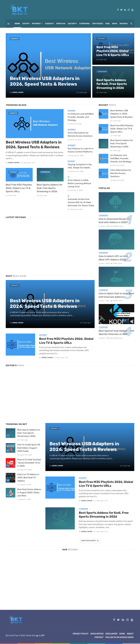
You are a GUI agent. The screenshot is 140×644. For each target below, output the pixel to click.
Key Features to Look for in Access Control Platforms (81, 150)
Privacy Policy (81, 634)
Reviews (124, 24)
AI (68, 177)
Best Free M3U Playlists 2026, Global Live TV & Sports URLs (113, 51)
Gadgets (49, 24)
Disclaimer (111, 634)
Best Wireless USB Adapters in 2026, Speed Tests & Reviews (45, 81)
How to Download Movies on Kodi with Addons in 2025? (114, 221)
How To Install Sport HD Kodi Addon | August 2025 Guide (29, 448)
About (130, 634)
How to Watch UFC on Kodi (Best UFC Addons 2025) (113, 258)
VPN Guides (98, 24)
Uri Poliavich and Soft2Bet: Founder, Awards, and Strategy (81, 117)
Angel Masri (18, 92)
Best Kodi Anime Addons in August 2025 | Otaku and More (29, 493)
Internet (36, 24)
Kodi (108, 24)
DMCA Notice (97, 634)
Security (72, 24)
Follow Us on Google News (119, 637)
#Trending (84, 24)
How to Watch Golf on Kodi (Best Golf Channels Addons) (116, 295)
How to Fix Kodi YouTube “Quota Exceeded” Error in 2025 (29, 463)
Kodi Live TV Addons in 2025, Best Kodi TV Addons (28, 478)
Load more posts (90, 541)
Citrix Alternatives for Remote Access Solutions (80, 134)
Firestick (61, 24)
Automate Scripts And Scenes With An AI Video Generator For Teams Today (81, 202)
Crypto (26, 24)
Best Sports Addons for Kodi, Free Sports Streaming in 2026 (112, 84)
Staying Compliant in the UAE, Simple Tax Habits (80, 166)
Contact (99, 637)
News (115, 24)
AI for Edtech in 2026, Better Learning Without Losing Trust (79, 183)
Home (17, 24)
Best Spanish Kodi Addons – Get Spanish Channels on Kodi (116, 332)
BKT (43, 636)
